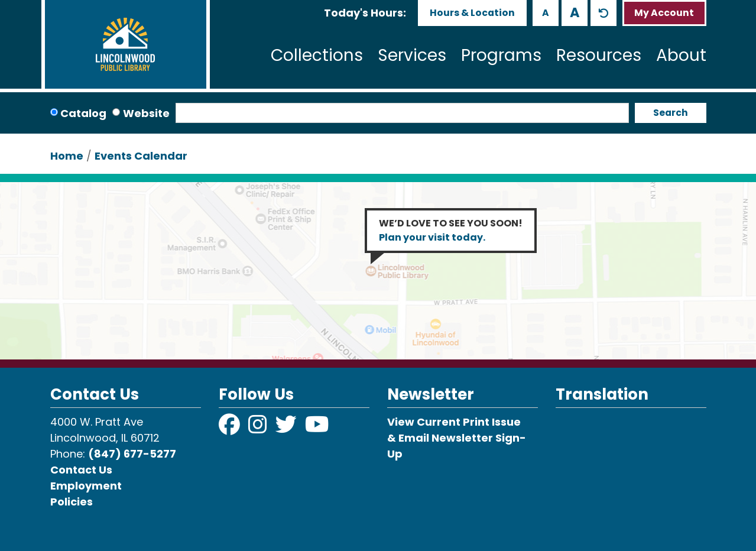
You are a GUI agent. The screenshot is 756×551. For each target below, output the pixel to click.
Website (146, 113)
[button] (365, 13)
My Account (664, 13)
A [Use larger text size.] (575, 12)
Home (67, 156)
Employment (86, 486)
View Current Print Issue (454, 422)
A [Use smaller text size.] (546, 13)
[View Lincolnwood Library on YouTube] (317, 428)
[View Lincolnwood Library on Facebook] (231, 428)
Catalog (83, 113)
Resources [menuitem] (599, 55)
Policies (72, 502)
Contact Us (81, 470)
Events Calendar (141, 156)
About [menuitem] (681, 55)
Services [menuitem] (412, 55)
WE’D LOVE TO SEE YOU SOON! (451, 230)
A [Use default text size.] (603, 13)
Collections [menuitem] (317, 55)
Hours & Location (472, 13)
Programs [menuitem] (501, 55)
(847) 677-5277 (132, 454)
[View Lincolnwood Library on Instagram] (259, 428)
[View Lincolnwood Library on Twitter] (287, 428)
